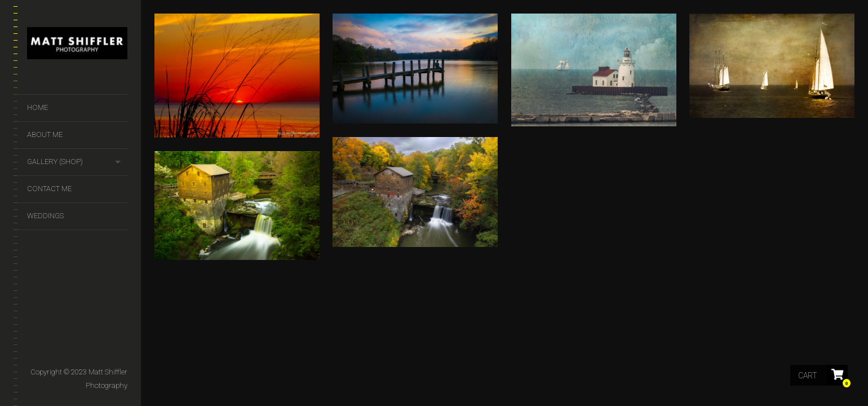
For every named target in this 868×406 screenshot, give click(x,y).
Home (37, 107)
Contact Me (49, 189)
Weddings (45, 216)
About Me (45, 134)
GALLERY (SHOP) (55, 162)
